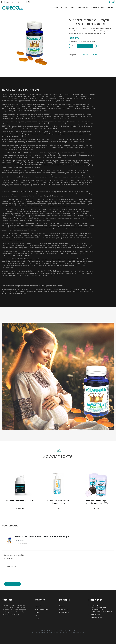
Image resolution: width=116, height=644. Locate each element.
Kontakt (110, 8)
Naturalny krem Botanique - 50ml (20, 501)
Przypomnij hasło (65, 612)
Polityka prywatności (41, 609)
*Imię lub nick (9, 559)
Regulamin (38, 606)
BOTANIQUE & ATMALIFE (89, 55)
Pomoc (37, 616)
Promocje (65, 8)
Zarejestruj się (64, 609)
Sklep (56, 8)
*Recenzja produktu (11, 566)
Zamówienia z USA (97, 8)
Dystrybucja (82, 8)
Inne (72, 8)
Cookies (37, 612)
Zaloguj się (63, 606)
